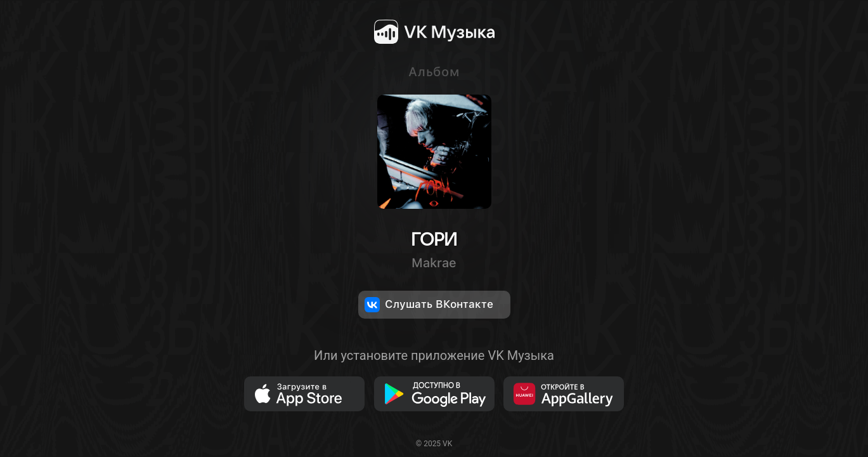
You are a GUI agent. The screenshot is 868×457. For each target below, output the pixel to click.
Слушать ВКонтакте (429, 305)
